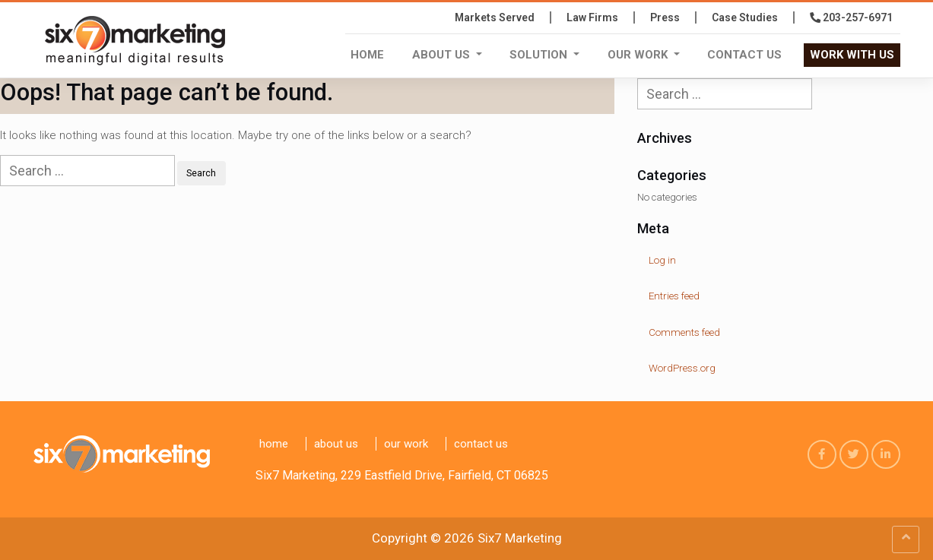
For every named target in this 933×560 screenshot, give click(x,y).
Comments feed (684, 332)
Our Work (639, 55)
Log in (662, 260)
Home (367, 55)
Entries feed (674, 296)
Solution (540, 55)
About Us (443, 55)
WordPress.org (682, 368)
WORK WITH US (852, 55)
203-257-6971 (851, 17)
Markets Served (495, 17)
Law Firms (592, 17)
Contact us (744, 55)
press (665, 17)
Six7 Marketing (520, 538)
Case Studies (745, 17)
